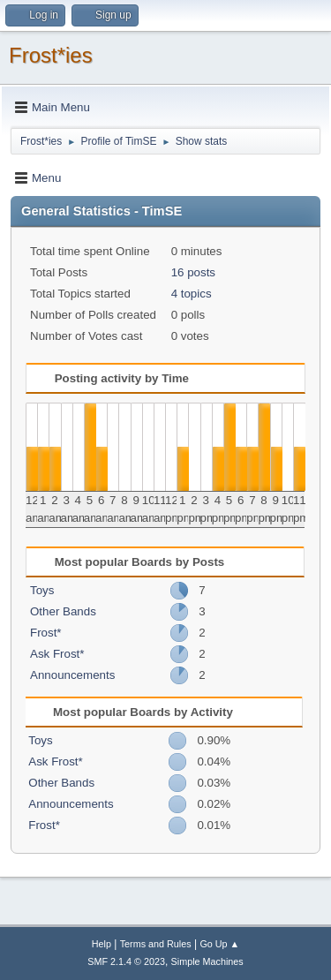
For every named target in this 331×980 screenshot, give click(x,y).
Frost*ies (51, 55)
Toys (42, 590)
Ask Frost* (57, 654)
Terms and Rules (156, 944)
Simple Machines (207, 961)
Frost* (46, 633)
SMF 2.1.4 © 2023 (126, 961)
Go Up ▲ (219, 944)
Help (102, 944)
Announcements (72, 675)
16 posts (193, 272)
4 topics (192, 294)
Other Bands (63, 611)
